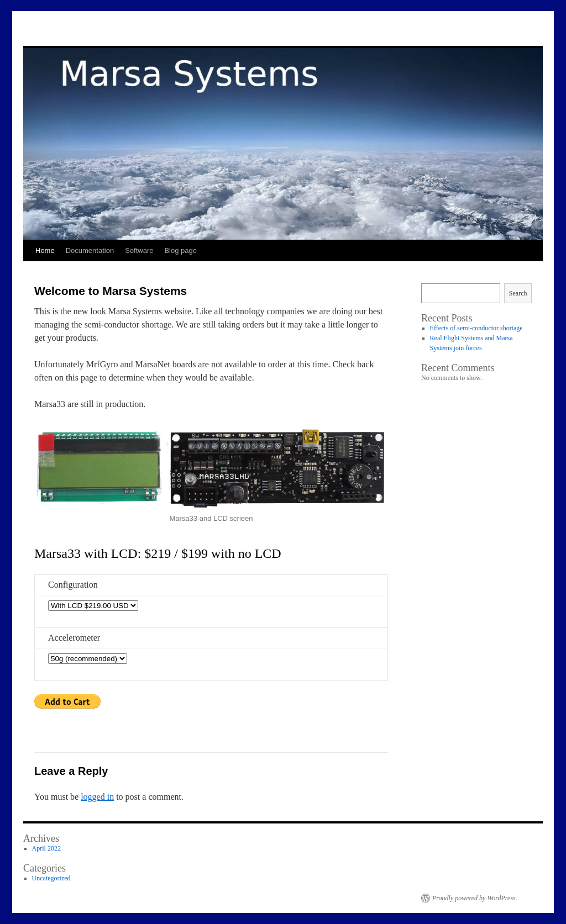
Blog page (180, 250)
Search (518, 293)
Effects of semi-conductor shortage (476, 328)
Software (139, 250)
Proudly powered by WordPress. (475, 898)
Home (45, 250)
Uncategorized (51, 878)
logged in (97, 797)
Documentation (90, 250)
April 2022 (46, 848)
